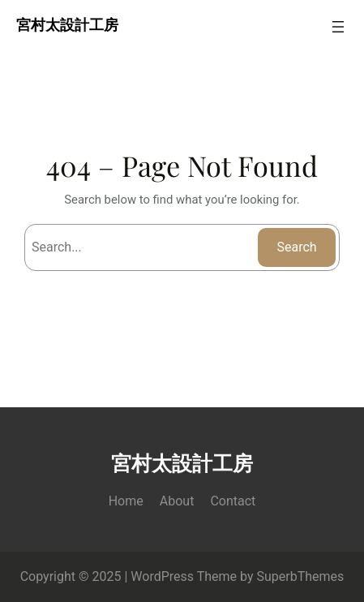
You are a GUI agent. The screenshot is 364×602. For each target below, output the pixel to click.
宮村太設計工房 (67, 26)
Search (297, 247)
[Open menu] (338, 27)
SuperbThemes (301, 576)
